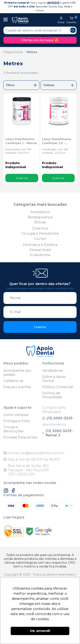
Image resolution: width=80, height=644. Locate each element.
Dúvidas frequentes (20, 437)
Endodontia (40, 255)
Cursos (40, 239)
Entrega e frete (17, 421)
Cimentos (40, 228)
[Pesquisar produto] (73, 30)
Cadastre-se (13, 381)
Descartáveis (40, 250)
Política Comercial (58, 387)
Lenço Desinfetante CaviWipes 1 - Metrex (21, 141)
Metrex (32, 52)
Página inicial (13, 52)
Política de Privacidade (52, 395)
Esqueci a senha (17, 387)
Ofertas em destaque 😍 (40, 40)
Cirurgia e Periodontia (40, 233)
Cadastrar (40, 327)
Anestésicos (40, 212)
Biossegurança (40, 217)
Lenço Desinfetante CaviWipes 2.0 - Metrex (57, 141)
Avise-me (22, 178)
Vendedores (53, 371)
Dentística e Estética (40, 245)
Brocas (40, 222)
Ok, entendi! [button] (40, 631)
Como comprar (16, 415)
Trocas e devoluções (13, 429)
